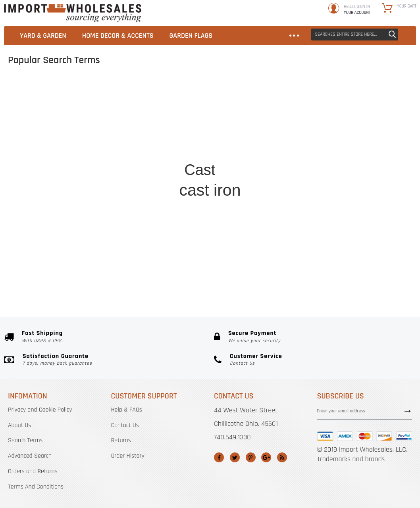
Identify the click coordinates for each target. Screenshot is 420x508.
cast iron (210, 190)
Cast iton (204, 207)
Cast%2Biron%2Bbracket (185, 80)
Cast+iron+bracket (211, 127)
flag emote (268, 153)
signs (141, 221)
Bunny (131, 123)
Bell (248, 133)
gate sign (327, 124)
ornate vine (322, 156)
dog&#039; (99, 190)
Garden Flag (245, 250)
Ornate (277, 224)
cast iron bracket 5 (202, 297)
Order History (128, 456)
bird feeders (103, 252)
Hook (241, 225)
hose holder (197, 114)
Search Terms (25, 440)
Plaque (139, 143)
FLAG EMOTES (146, 188)
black (129, 206)
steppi (106, 212)
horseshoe (333, 190)
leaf (228, 95)
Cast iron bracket (181, 138)
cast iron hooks (253, 240)
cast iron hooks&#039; (128, 260)
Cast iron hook (190, 240)
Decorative (197, 224)
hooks (161, 221)
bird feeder (252, 99)
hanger (285, 192)
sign (253, 141)
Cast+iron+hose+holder (236, 262)
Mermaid (298, 263)
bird (279, 183)
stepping (129, 198)
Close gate (351, 181)
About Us (19, 425)
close (240, 280)
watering (81, 199)
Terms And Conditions (36, 487)
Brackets (257, 215)
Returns (121, 440)
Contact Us (125, 425)
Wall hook (143, 232)
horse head (268, 281)
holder (256, 185)
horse (170, 122)
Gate (121, 231)
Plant (309, 191)
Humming (107, 116)
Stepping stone (103, 241)
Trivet (327, 181)
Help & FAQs (127, 410)
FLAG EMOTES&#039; (109, 178)
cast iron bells (146, 92)
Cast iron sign (191, 97)
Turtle (322, 205)
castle (161, 211)
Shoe (169, 180)
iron (228, 165)
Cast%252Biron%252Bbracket (163, 289)
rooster (105, 199)
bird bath (281, 251)
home (173, 167)
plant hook (110, 221)
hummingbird (81, 140)
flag (238, 149)
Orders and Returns (33, 471)
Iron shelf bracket (275, 272)
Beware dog (298, 233)
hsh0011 (327, 133)
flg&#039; (299, 201)
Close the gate (325, 165)
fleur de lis (132, 151)
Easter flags (319, 241)
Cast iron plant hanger (172, 273)
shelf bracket (142, 246)
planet (253, 194)
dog (238, 205)
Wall (156, 155)
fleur (289, 244)
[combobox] (355, 35)
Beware (100, 149)
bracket (142, 167)
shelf (285, 208)
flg (221, 147)
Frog (151, 116)
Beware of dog (101, 166)
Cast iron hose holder (256, 117)
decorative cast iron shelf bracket (158, 107)
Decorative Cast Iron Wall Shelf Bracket (123, 130)
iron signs (308, 213)
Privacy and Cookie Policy (40, 410)
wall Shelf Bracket (285, 128)
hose (151, 201)
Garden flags (277, 168)
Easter (129, 273)
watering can (341, 249)
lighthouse (303, 182)
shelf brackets (287, 143)
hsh (226, 228)
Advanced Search (30, 456)
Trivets (331, 216)
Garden (262, 203)
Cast (200, 170)
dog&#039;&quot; (205, 280)
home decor (191, 154)
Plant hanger (181, 257)
